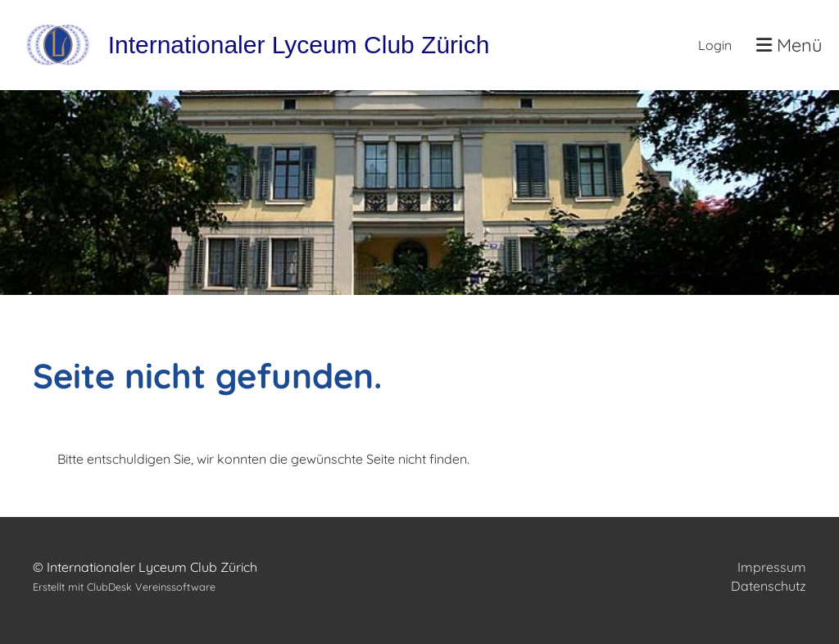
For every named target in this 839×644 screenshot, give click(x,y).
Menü (789, 45)
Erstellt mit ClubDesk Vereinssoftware (124, 587)
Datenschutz (769, 586)
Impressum (772, 567)
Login (715, 45)
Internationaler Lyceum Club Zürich (299, 45)
